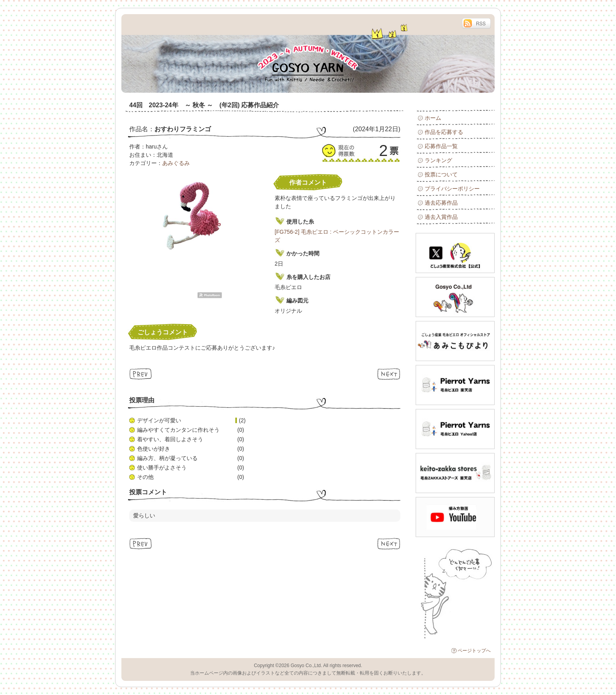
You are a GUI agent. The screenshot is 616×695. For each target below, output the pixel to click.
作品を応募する (444, 132)
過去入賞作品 (441, 217)
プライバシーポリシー (452, 189)
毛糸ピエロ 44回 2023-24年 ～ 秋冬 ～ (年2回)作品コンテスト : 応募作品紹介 (210, 53)
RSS (476, 23)
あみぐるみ (176, 163)
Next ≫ (389, 374)
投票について (441, 174)
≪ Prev (141, 374)
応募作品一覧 (441, 146)
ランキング (438, 160)
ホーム (433, 118)
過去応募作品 (441, 203)
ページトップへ (474, 651)
